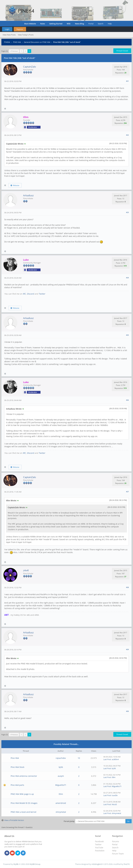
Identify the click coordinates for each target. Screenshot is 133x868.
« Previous (14, 51)
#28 (127, 587)
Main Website (30, 24)
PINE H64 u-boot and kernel (23, 812)
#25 (127, 335)
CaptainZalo (30, 67)
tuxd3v (115, 795)
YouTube (99, 848)
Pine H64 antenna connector (24, 776)
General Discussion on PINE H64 (37, 42)
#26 (127, 400)
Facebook (99, 841)
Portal (91, 24)
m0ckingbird (97, 864)
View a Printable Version (14, 820)
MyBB (16, 864)
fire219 (127, 864)
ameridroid (61, 803)
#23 (127, 212)
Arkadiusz (28, 195)
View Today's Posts (26, 35)
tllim (114, 777)
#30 (127, 711)
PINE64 (7, 42)
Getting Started (56, 24)
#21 (127, 81)
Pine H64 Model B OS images (24, 803)
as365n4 (115, 759)
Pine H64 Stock (17, 767)
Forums (116, 841)
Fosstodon (100, 851)
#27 (127, 492)
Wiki (69, 24)
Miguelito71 (61, 785)
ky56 (61, 767)
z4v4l (26, 570)
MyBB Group (35, 864)
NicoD (114, 804)
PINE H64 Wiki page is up (22, 794)
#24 (127, 278)
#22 (127, 135)
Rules (43, 24)
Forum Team (118, 854)
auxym (61, 776)
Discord (30, 294)
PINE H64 (17, 42)
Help (110, 24)
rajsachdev (61, 758)
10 (79, 758)
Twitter (42, 294)
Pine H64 (15, 758)
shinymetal (61, 812)
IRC (24, 294)
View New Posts (9, 35)
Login (7, 29)
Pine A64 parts (17, 785)
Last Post (107, 759)
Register (20, 29)
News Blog (79, 24)
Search (101, 24)
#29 (127, 649)
